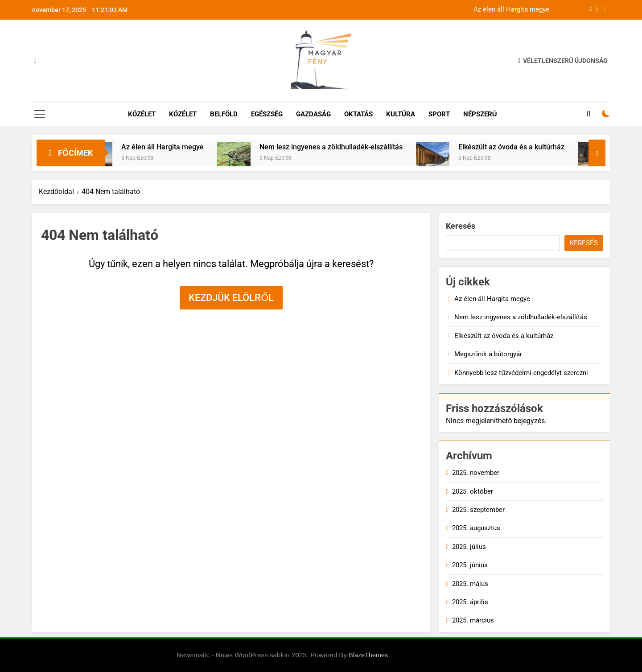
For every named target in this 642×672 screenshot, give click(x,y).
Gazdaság (313, 114)
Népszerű (480, 114)
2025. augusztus (476, 528)
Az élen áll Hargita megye (511, 10)
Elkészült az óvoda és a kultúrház (520, 147)
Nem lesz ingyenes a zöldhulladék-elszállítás (340, 147)
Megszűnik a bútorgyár (488, 354)
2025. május (470, 584)
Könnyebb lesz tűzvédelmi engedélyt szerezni (521, 373)
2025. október (473, 491)
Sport (439, 114)
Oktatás (358, 114)
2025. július (469, 547)
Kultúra (401, 114)
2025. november (476, 473)
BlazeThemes (368, 655)
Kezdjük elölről (231, 298)
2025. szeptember (478, 510)
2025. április (470, 602)
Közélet (142, 114)
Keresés (461, 226)
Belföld (224, 114)
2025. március (473, 620)
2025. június (470, 565)
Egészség (267, 114)
